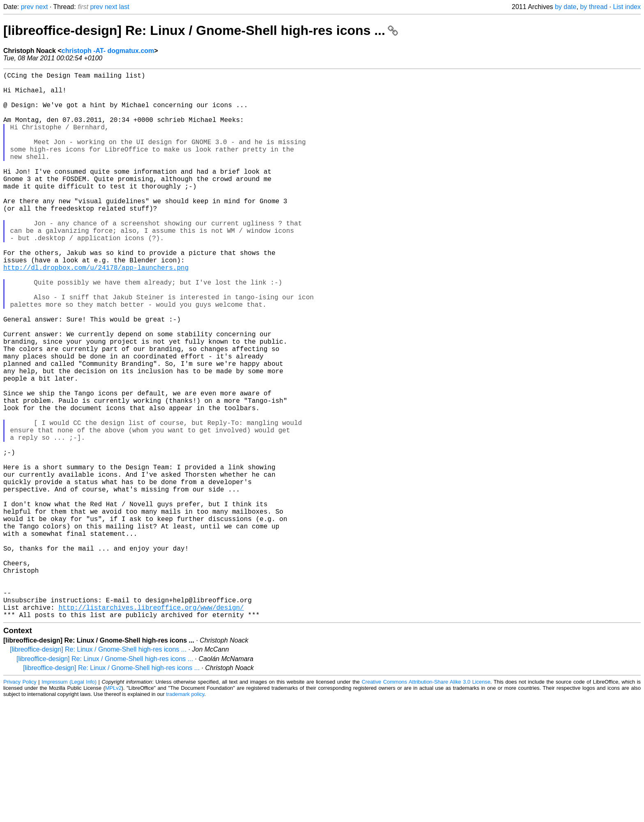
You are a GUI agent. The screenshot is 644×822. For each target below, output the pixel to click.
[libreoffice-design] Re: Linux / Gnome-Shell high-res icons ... (201, 30)
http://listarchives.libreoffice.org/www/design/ (151, 727)
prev (27, 7)
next (41, 7)
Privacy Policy (20, 803)
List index (627, 7)
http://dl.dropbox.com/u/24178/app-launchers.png (96, 312)
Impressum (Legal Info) (69, 803)
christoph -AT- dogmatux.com (108, 51)
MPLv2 (113, 809)
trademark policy (185, 816)
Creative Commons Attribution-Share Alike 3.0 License (426, 803)
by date (566, 7)
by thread (594, 7)
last (124, 7)
